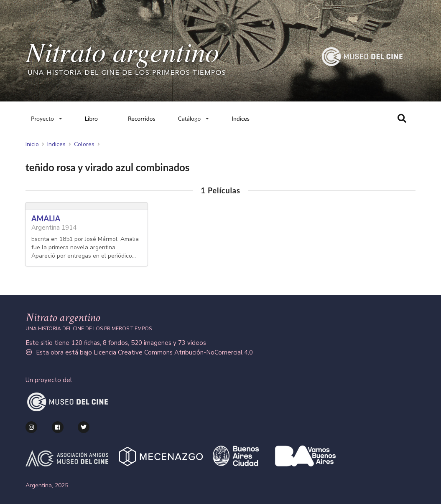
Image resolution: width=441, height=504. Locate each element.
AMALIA (46, 218)
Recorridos (142, 118)
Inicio (32, 144)
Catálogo (194, 117)
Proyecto (46, 117)
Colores (84, 144)
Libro (91, 118)
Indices (241, 118)
